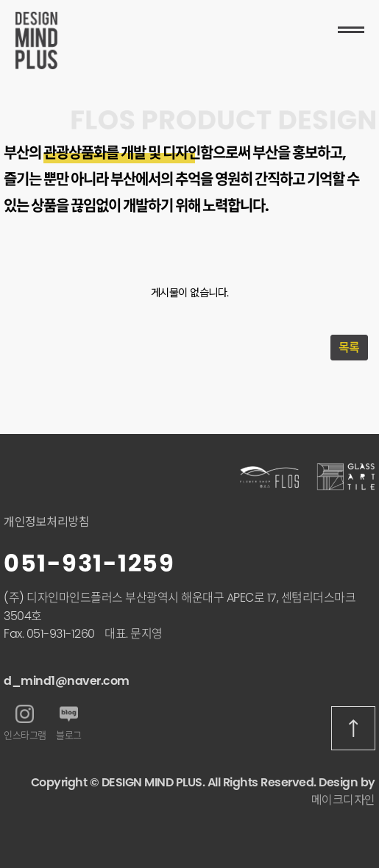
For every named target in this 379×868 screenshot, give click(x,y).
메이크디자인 (343, 800)
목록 (349, 348)
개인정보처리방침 (46, 522)
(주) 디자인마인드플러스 (63, 598)
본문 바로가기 (0, 0)
